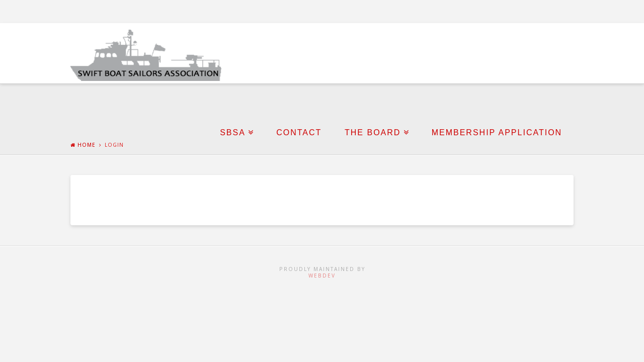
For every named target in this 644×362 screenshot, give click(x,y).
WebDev (322, 276)
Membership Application (497, 132)
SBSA (233, 132)
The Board (373, 132)
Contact (299, 132)
